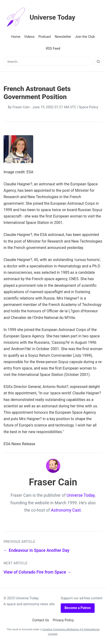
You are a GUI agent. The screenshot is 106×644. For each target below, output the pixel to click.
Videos (29, 37)
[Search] (98, 61)
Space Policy (88, 107)
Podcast (45, 37)
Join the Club (85, 37)
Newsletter (63, 37)
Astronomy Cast (66, 510)
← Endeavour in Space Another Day (36, 550)
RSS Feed (53, 49)
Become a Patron (78, 608)
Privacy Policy (63, 620)
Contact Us (41, 620)
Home (16, 37)
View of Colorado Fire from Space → (37, 572)
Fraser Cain (21, 107)
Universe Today (39, 17)
